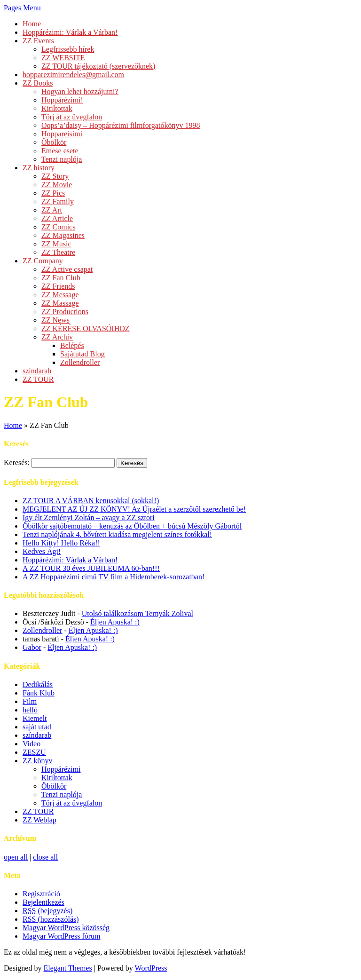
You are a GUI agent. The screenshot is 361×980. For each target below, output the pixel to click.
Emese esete (60, 151)
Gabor (32, 647)
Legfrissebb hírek (68, 49)
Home (32, 24)
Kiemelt (35, 718)
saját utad (37, 727)
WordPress (151, 968)
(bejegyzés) (47, 911)
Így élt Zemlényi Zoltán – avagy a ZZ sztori (89, 518)
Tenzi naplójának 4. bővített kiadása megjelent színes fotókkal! (117, 534)
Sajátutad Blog (82, 354)
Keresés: (17, 462)
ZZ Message (60, 295)
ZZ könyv (38, 761)
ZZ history (39, 168)
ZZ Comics (58, 227)
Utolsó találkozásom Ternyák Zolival (137, 613)
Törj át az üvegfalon (72, 117)
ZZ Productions (65, 312)
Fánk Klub (39, 693)
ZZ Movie (57, 185)
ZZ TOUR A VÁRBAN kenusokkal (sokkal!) (91, 501)
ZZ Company (43, 261)
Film (30, 701)
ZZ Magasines (63, 235)
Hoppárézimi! (62, 100)
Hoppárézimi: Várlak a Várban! (70, 32)
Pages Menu (22, 8)
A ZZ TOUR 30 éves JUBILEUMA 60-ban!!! (91, 568)
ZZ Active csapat (67, 269)
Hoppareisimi (62, 134)
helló (30, 710)
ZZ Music (56, 244)
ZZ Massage (60, 303)
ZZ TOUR (38, 379)
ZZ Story (55, 176)
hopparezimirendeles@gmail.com (73, 75)
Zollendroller (80, 362)
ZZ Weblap (39, 820)
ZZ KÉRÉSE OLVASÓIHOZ (86, 328)
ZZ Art (52, 210)
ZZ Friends (58, 286)
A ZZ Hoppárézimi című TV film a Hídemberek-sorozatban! (114, 577)
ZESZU (34, 752)
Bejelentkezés (43, 902)
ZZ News (55, 320)
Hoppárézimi (61, 769)
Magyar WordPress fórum (62, 936)
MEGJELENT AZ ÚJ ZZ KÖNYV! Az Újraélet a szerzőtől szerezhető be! (134, 509)
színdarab (37, 371)
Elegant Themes (67, 968)
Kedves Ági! (42, 551)
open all (16, 857)
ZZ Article (57, 218)
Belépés (72, 345)
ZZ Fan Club (61, 278)
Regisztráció (41, 894)
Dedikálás (38, 684)
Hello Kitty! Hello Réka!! (61, 543)
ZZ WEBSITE (63, 58)
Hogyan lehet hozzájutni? (80, 91)
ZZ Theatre (58, 252)
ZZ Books (38, 83)
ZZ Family (58, 202)
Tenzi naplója (62, 159)
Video (31, 744)
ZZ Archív (57, 337)
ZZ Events (38, 41)
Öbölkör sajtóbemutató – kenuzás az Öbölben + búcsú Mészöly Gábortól (132, 526)
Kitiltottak (57, 108)
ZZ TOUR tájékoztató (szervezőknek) (98, 66)
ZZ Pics (53, 193)
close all (45, 857)
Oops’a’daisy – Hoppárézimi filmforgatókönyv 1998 (121, 125)
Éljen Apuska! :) (115, 622)
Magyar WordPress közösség (66, 928)
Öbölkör (54, 142)
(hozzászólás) (51, 919)
